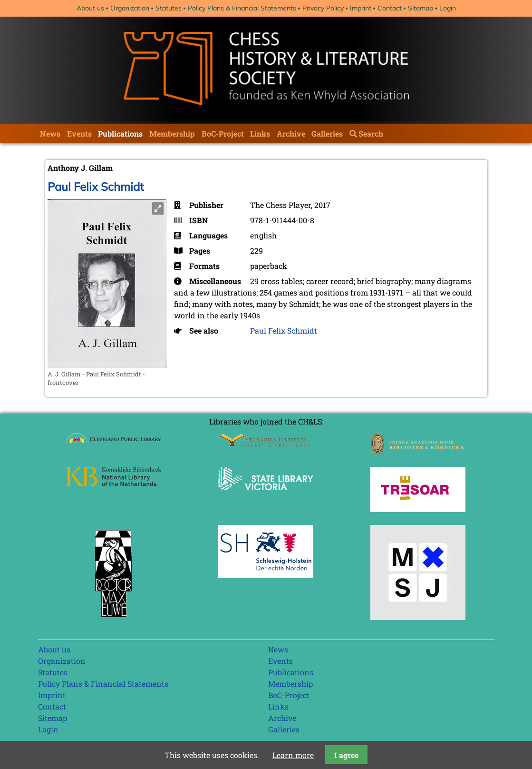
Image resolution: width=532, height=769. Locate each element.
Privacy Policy (323, 8)
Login (448, 8)
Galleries (327, 133)
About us (90, 8)
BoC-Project (223, 133)
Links (260, 133)
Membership (172, 133)
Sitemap (421, 8)
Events (79, 133)
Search (371, 133)
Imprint (361, 8)
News (50, 133)
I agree (346, 755)
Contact (390, 8)
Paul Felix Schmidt (96, 187)
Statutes (169, 8)
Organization (130, 8)
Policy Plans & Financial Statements (242, 8)
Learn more (293, 755)
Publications (120, 133)
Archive (291, 133)
